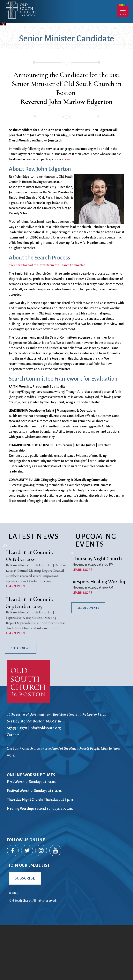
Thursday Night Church (97, 614)
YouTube (55, 906)
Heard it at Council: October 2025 (29, 611)
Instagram (41, 906)
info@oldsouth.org (45, 783)
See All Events (88, 663)
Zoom (66, 215)
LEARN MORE (16, 642)
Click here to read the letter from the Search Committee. (48, 321)
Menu (123, 11)
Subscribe (25, 934)
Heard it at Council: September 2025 (29, 658)
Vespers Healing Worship (100, 637)
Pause (4, 78)
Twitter (27, 906)
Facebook (13, 906)
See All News (21, 704)
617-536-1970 (17, 783)
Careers (13, 790)
